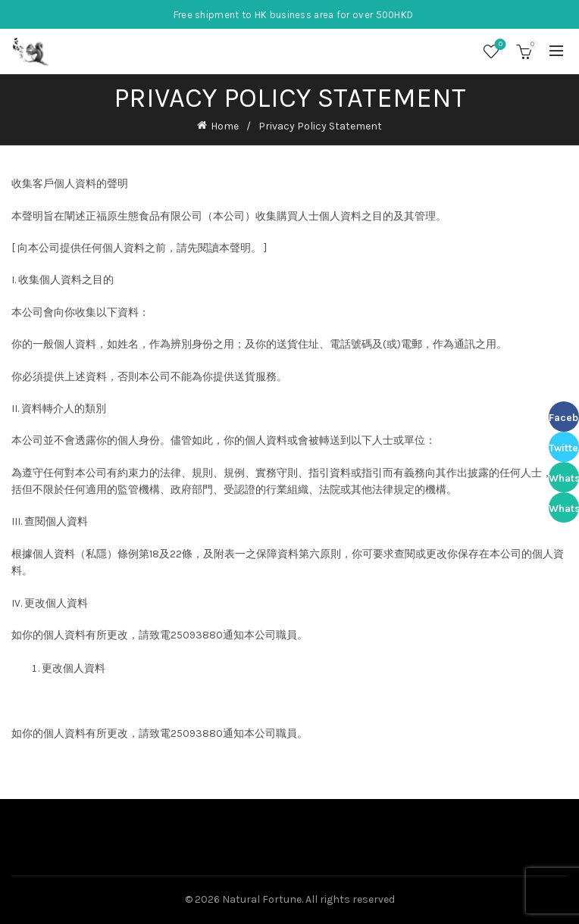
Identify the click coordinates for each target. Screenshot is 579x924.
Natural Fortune (262, 899)
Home (225, 126)
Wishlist (499, 45)
